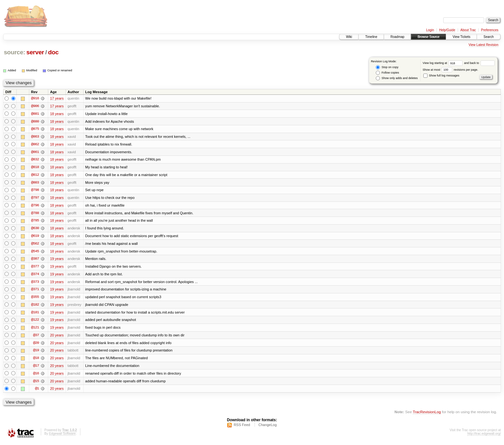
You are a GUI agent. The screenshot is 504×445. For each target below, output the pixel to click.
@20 (36, 345)
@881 (35, 114)
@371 (35, 291)
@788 (35, 214)
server (35, 52)
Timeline (371, 37)
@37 (36, 337)
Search (489, 37)
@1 (37, 391)
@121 (35, 330)
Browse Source (428, 37)
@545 (35, 253)
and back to (479, 63)
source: (14, 52)
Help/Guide (447, 30)
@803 (35, 183)
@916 (35, 98)
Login (430, 30)
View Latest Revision (484, 45)
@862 (35, 145)
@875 (35, 129)
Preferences (490, 30)
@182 (35, 307)
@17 (36, 368)
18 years (57, 114)
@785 (35, 222)
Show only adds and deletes (397, 78)
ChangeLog (268, 428)
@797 (35, 199)
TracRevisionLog (427, 415)
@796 (35, 206)
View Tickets (461, 37)
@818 (35, 168)
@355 (35, 299)
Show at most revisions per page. (450, 70)
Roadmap (397, 37)
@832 (35, 160)
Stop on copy (387, 67)
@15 (36, 384)
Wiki (349, 37)
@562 (35, 245)
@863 (35, 137)
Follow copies (387, 73)
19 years (57, 260)
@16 (36, 376)
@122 (35, 322)
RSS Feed (242, 428)
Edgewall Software (62, 436)
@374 (35, 276)
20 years (57, 337)
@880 (35, 121)
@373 (35, 283)
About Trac (468, 30)
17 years (57, 98)
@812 (35, 175)
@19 (36, 353)
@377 (35, 268)
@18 (36, 360)
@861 (35, 152)
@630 (35, 229)
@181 (35, 314)
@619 (35, 237)
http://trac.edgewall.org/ (484, 436)
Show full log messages (441, 76)
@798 (35, 191)
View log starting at (443, 63)
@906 (35, 106)
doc (53, 52)
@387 (35, 260)
